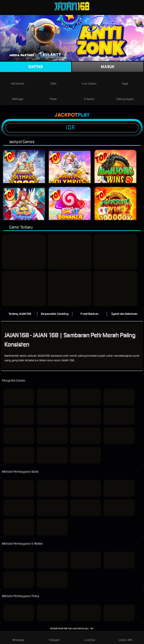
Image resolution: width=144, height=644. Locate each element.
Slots (54, 80)
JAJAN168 (62, 628)
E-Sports (89, 95)
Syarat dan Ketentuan (124, 314)
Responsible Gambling (55, 314)
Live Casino (89, 80)
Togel (125, 80)
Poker (54, 95)
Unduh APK (126, 637)
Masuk (108, 67)
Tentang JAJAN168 (20, 314)
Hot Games (18, 80)
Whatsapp (19, 637)
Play (84, 115)
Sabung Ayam (125, 95)
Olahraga (18, 95)
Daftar (36, 67)
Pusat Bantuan (89, 314)
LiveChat (90, 637)
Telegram (54, 637)
